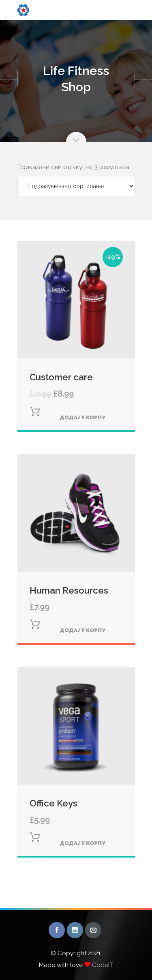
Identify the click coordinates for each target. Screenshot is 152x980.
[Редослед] (76, 186)
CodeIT (102, 965)
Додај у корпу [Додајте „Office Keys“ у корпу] (82, 843)
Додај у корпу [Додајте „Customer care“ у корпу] (82, 417)
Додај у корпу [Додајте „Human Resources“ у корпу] (82, 630)
